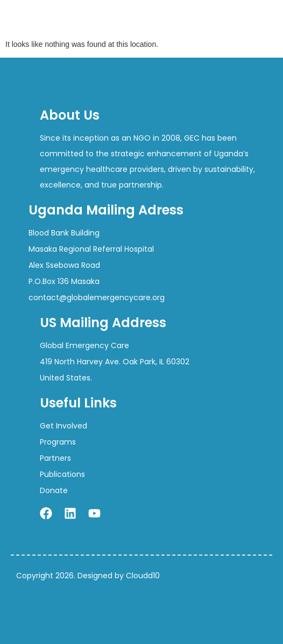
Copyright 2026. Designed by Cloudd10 (88, 576)
